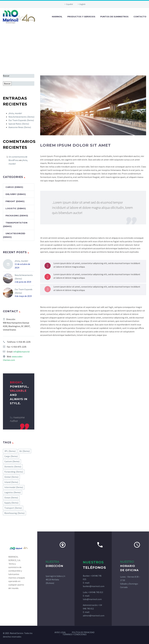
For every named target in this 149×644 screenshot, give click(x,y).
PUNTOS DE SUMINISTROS (114, 17)
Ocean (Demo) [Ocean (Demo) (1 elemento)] (11, 498)
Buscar (6, 76)
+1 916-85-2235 (23, 342)
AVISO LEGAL (60, 632)
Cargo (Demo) (14, 187)
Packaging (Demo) (17, 216)
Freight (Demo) (15, 201)
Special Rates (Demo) (19, 124)
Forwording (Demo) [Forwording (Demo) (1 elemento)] (14, 472)
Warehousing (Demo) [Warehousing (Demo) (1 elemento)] (14, 513)
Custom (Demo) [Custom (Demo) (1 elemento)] (12, 461)
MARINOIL (57, 17)
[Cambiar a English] (81, 4)
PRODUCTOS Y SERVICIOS (81, 17)
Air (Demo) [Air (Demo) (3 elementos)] (25, 451)
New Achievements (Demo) (21, 117)
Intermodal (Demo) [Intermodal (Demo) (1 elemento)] (14, 487)
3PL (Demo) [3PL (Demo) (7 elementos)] (10, 451)
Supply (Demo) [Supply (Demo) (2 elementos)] (11, 503)
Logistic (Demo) (16, 208)
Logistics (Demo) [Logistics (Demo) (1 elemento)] (12, 492)
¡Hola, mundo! (15, 113)
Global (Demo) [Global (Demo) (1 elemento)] (11, 477)
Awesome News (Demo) (20, 127)
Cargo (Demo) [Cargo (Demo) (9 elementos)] (11, 456)
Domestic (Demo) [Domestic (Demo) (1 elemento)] (13, 467)
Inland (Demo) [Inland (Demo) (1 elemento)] (11, 482)
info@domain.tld (21, 352)
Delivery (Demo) (16, 194)
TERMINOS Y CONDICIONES (74, 635)
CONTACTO (140, 17)
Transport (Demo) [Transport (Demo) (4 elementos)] (13, 508)
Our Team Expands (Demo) (21, 120)
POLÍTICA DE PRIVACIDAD (83, 632)
